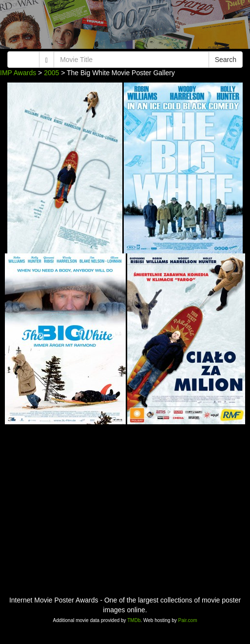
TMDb (134, 620)
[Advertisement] (125, 27)
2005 (51, 73)
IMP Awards (18, 73)
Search (226, 60)
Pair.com (188, 620)
